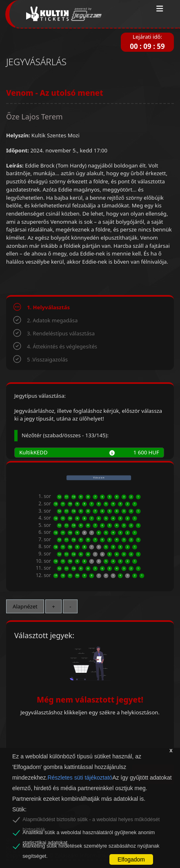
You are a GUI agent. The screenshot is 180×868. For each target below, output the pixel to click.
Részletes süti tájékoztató (80, 778)
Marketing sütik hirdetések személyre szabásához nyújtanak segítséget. (91, 847)
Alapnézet (25, 606)
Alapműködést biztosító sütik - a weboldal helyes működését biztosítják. (91, 821)
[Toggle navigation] (160, 9)
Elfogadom (131, 859)
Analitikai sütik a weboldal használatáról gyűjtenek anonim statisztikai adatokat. (89, 834)
